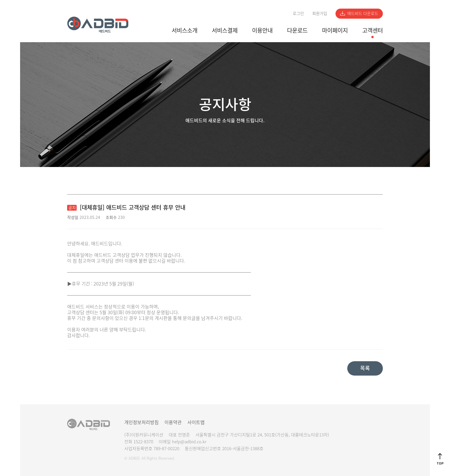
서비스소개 (185, 30)
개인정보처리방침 (141, 422)
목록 (365, 368)
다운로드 (297, 30)
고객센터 (373, 30)
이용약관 (173, 422)
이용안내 (262, 30)
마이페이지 (335, 30)
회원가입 (320, 13)
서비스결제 (225, 30)
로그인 (298, 13)
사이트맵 (196, 422)
